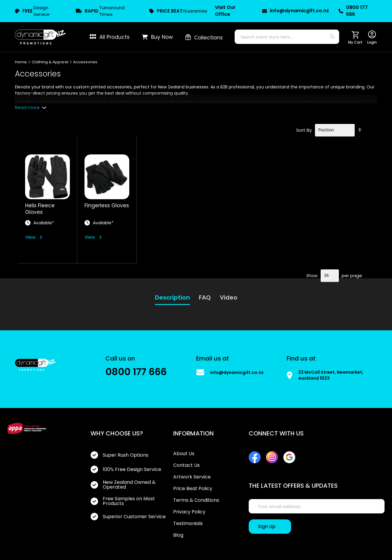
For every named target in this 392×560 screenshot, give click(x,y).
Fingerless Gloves (107, 206)
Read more (27, 107)
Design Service (32, 11)
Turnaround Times (100, 11)
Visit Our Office (225, 11)
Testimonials (188, 524)
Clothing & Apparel (50, 62)
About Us (184, 454)
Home (21, 62)
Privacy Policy (189, 512)
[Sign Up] (270, 527)
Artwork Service (192, 477)
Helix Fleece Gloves (40, 209)
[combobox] (287, 37)
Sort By (304, 130)
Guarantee (178, 11)
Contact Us (186, 465)
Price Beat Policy (193, 489)
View (30, 237)
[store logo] (40, 37)
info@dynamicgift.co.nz (295, 11)
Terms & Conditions (196, 500)
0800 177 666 (353, 11)
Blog (178, 535)
